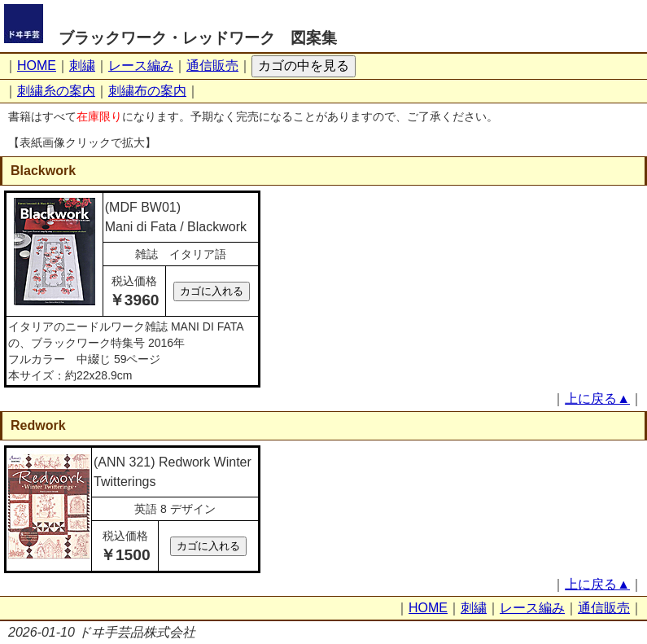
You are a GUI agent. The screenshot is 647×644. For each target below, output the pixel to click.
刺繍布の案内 (147, 91)
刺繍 (82, 66)
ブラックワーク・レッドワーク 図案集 (198, 38)
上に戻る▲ (597, 399)
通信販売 (212, 66)
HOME (37, 66)
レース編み (141, 66)
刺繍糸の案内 (56, 91)
